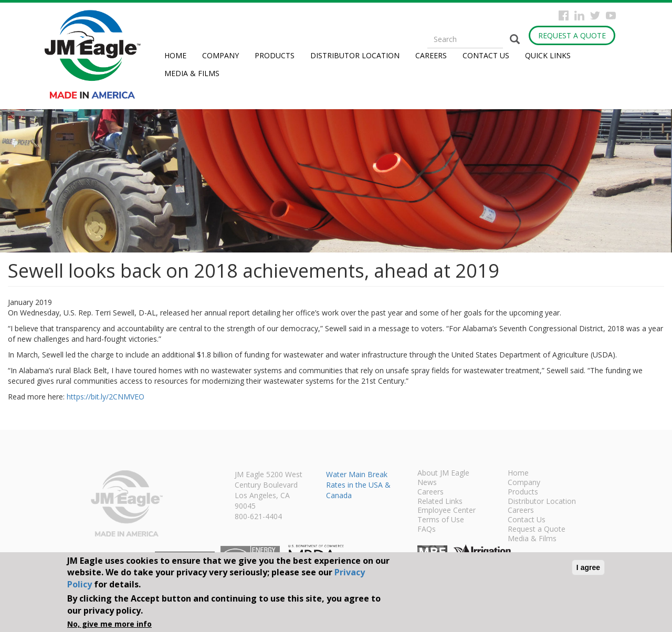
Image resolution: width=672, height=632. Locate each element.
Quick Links (548, 55)
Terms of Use (441, 520)
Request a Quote (572, 35)
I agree (588, 567)
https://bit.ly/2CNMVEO (106, 397)
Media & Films (192, 73)
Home (175, 55)
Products (275, 55)
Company (220, 55)
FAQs (427, 530)
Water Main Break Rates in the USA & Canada (358, 485)
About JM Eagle (443, 473)
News (427, 483)
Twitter (595, 15)
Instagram (579, 15)
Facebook (564, 15)
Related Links (440, 502)
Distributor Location (355, 55)
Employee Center (447, 511)
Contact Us (486, 55)
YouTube (611, 15)
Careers (431, 55)
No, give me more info (109, 624)
